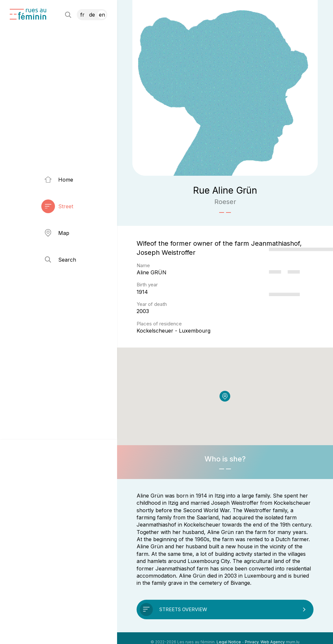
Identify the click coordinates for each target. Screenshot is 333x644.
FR (82, 15)
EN (102, 15)
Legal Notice (229, 634)
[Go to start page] (28, 14)
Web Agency (273, 634)
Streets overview (183, 602)
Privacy (252, 634)
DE (92, 15)
